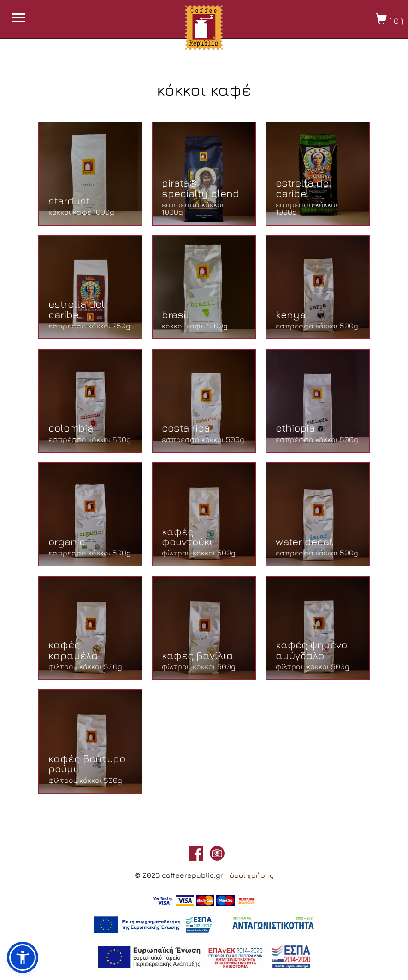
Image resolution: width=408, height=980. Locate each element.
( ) (390, 20)
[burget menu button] (18, 19)
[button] (23, 957)
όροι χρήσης (251, 875)
